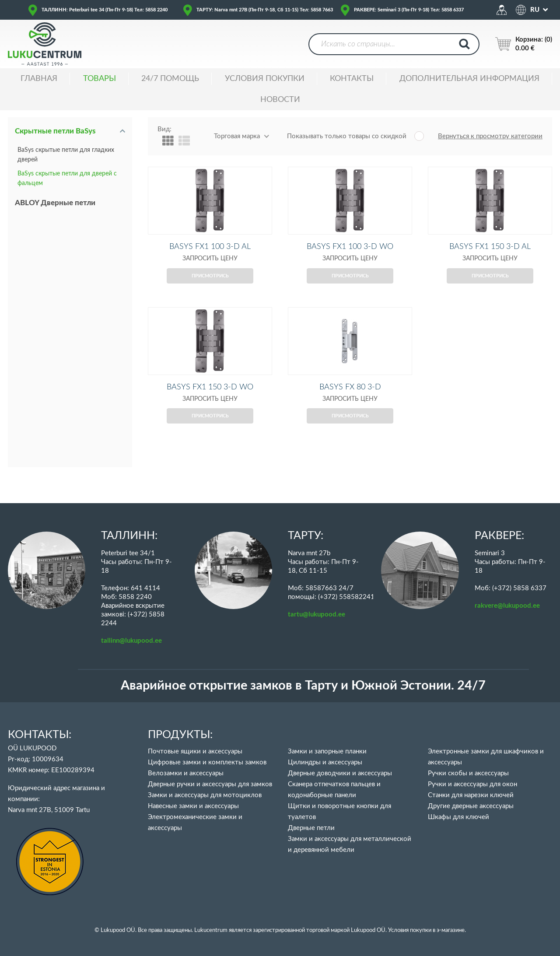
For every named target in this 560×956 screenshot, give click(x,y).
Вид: (164, 129)
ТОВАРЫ (100, 79)
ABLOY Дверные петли (55, 203)
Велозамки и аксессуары (186, 773)
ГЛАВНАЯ (39, 79)
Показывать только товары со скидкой (347, 136)
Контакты (352, 79)
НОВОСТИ (280, 100)
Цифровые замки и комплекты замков (207, 762)
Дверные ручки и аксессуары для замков (210, 784)
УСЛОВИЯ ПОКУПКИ (265, 79)
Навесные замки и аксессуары (193, 806)
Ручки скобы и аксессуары (468, 773)
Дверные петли (311, 828)
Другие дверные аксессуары (471, 806)
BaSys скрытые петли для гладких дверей (66, 155)
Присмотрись (210, 290)
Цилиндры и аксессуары (325, 762)
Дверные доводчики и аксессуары (340, 773)
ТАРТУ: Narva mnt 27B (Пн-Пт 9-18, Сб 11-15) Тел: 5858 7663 (265, 10)
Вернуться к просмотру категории (490, 136)
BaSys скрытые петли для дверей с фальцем (67, 179)
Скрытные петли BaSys (55, 131)
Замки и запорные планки (327, 751)
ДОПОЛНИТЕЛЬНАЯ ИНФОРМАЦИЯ (469, 79)
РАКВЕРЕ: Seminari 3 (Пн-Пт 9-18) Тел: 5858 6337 (409, 10)
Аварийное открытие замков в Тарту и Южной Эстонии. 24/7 (303, 686)
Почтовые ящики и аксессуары (195, 751)
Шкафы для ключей (458, 817)
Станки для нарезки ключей (471, 795)
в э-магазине (449, 930)
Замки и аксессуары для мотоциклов (205, 795)
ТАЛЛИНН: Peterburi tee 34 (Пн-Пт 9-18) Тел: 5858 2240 (105, 10)
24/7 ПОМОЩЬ (170, 79)
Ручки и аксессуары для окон (472, 784)
